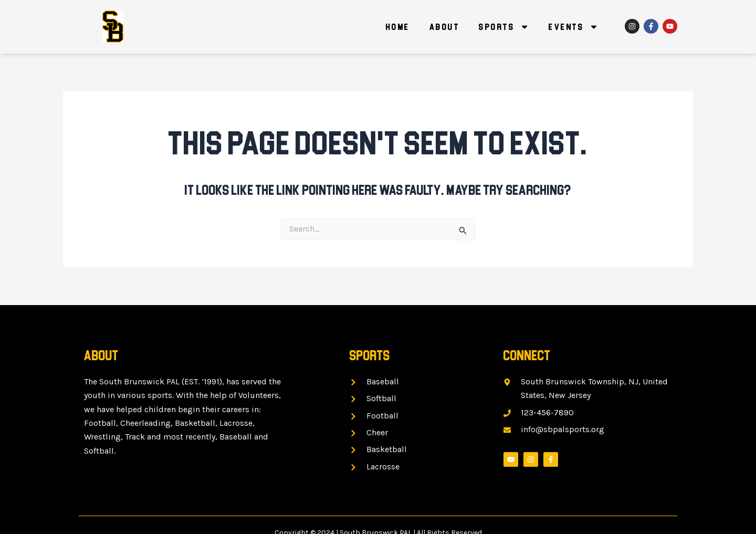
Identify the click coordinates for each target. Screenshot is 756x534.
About (445, 27)
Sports (504, 27)
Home (398, 27)
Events (574, 27)
